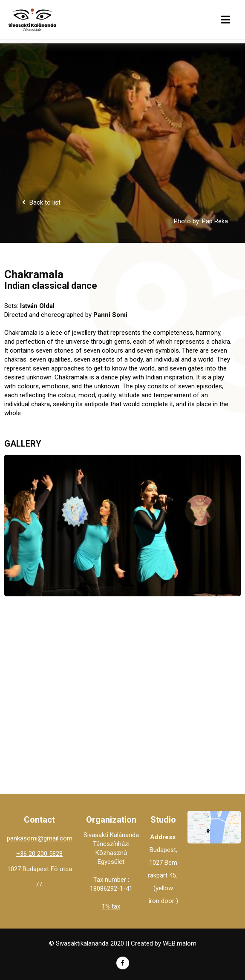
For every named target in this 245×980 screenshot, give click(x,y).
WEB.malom (180, 943)
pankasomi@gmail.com (40, 838)
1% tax (111, 906)
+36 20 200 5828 (39, 854)
